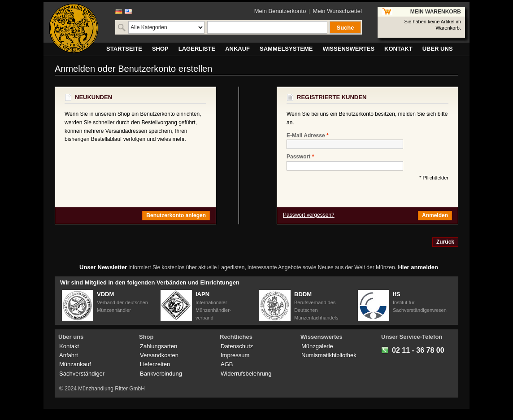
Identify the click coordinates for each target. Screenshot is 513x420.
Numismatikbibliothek (329, 355)
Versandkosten (159, 355)
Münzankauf (75, 364)
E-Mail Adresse (306, 136)
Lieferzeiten (155, 364)
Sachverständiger (82, 374)
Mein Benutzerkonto (280, 11)
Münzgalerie (317, 346)
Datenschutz (237, 346)
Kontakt (69, 346)
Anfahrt (69, 355)
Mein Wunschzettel (337, 11)
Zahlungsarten (159, 346)
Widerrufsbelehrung (246, 374)
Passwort (298, 157)
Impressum (235, 355)
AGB (227, 364)
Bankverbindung (161, 374)
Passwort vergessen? (309, 215)
